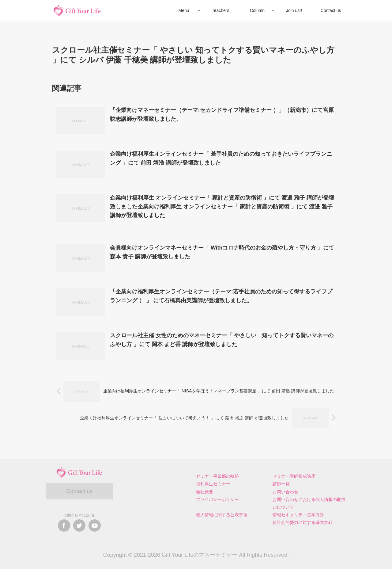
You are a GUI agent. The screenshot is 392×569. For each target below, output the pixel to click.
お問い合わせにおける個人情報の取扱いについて (309, 503)
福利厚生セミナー (213, 484)
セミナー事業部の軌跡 (217, 476)
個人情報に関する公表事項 (222, 515)
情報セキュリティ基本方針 (298, 515)
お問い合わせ (285, 492)
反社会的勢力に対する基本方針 (303, 522)
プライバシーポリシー (217, 499)
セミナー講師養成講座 (294, 476)
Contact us (79, 491)
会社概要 (205, 492)
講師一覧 (281, 484)
